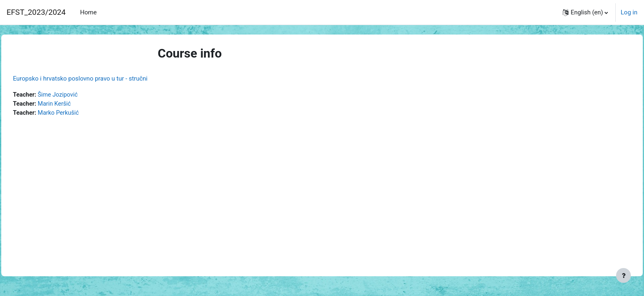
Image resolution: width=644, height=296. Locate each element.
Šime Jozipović (78, 95)
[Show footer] (623, 275)
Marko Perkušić (78, 113)
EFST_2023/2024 (36, 12)
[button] (585, 12)
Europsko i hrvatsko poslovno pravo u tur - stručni (99, 79)
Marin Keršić (74, 104)
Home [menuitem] (88, 12)
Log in (629, 12)
